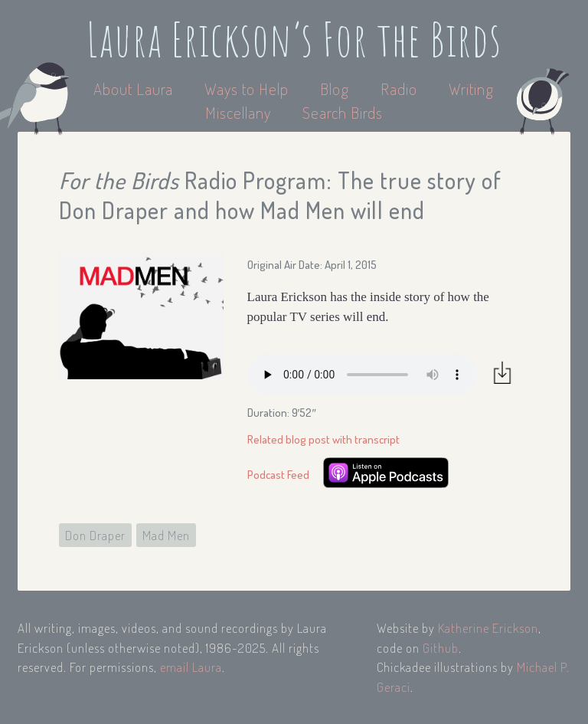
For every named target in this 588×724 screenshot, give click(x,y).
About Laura (135, 88)
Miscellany (238, 112)
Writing (471, 88)
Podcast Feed (278, 475)
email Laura (191, 667)
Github (441, 648)
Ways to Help (248, 88)
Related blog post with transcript (323, 439)
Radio (401, 88)
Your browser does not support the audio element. (362, 375)
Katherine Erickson (488, 628)
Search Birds (343, 112)
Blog (335, 88)
